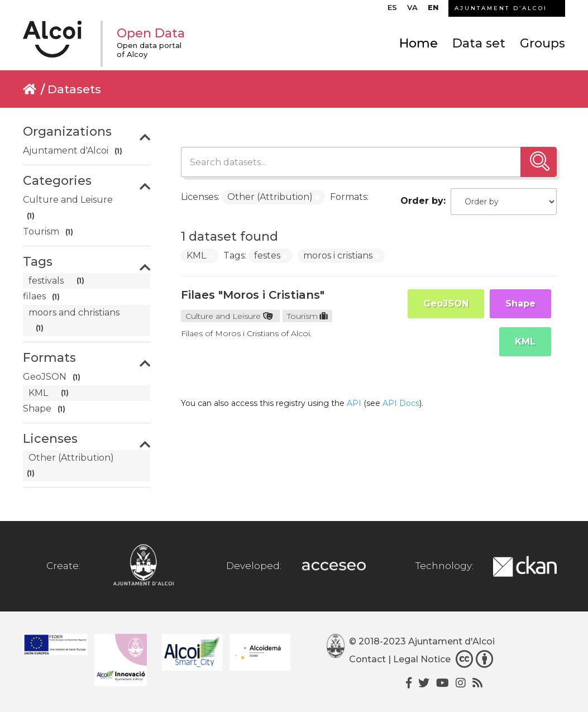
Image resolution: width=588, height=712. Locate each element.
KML (525, 341)
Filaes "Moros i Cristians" (253, 295)
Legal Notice (422, 659)
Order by (422, 201)
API (354, 403)
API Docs (401, 403)
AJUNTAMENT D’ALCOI (501, 8)
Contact (367, 659)
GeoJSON (446, 304)
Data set (479, 43)
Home (419, 43)
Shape (520, 304)
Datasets (74, 89)
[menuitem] (392, 10)
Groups (542, 43)
